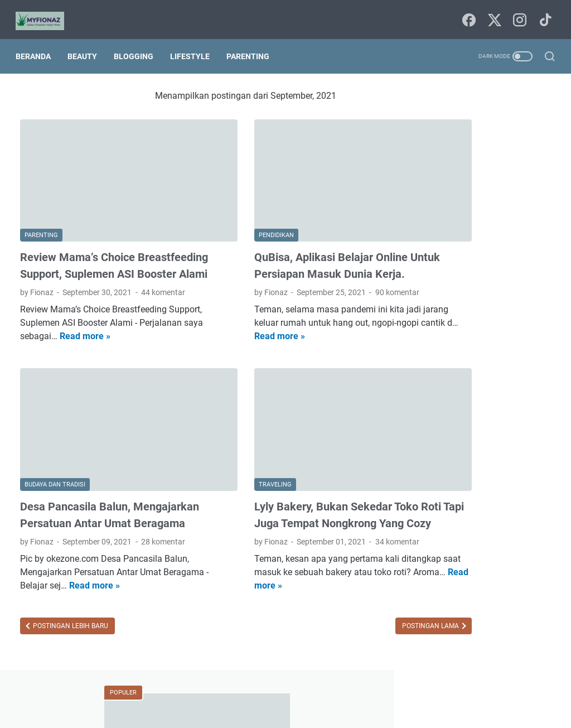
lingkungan (479, 579)
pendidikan (439, 600)
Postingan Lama (334, 598)
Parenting (252, 46)
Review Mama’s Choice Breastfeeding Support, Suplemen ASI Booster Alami (104, 240)
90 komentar (348, 276)
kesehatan (514, 558)
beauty (498, 476)
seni (508, 600)
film (537, 538)
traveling (472, 620)
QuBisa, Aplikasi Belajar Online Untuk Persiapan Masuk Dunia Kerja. (282, 240)
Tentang (326, 688)
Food (429, 455)
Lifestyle (194, 46)
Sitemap (286, 688)
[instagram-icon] (518, 14)
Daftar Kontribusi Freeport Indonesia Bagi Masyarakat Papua (478, 337)
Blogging (138, 46)
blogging (435, 496)
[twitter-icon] (493, 14)
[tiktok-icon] (543, 14)
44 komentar (163, 276)
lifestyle (433, 579)
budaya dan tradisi (452, 517)
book (472, 496)
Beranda (38, 46)
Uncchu (332, 711)
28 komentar (163, 514)
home (473, 558)
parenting (528, 579)
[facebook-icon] (468, 14)
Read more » (151, 319)
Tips (427, 476)
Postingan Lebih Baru (70, 598)
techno (432, 620)
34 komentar (348, 514)
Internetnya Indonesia (489, 455)
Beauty (87, 46)
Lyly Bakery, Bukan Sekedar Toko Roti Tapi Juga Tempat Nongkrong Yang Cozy (289, 479)
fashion (504, 538)
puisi (479, 600)
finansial (435, 558)
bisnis (533, 476)
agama (460, 476)
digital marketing (449, 538)
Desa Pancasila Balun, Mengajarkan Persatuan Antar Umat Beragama (95, 479)
